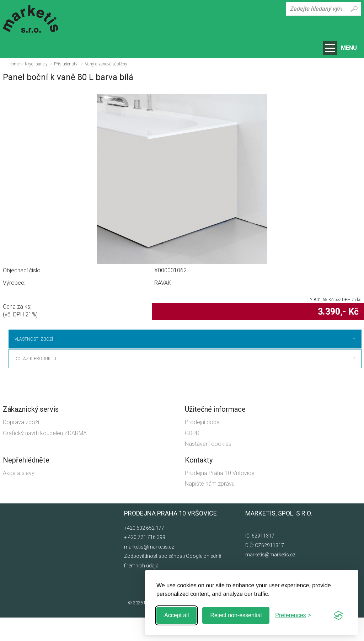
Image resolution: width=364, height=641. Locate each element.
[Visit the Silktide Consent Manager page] (338, 615)
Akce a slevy (19, 496)
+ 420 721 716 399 (145, 561)
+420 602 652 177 (144, 551)
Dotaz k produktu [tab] (35, 382)
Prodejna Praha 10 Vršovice (220, 496)
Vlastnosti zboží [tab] (34, 339)
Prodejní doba (202, 446)
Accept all (176, 615)
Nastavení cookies (208, 468)
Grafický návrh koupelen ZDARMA (45, 457)
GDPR (192, 457)
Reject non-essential (236, 615)
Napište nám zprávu (210, 507)
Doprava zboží (21, 446)
